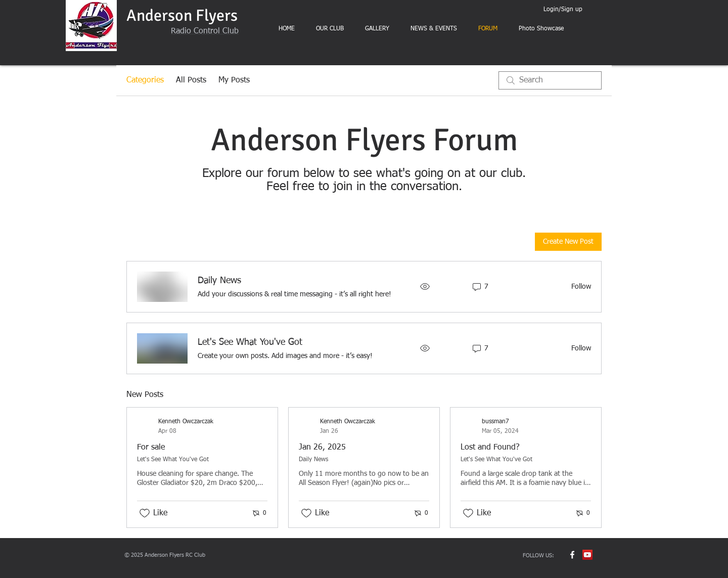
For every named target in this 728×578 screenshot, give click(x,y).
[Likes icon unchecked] (145, 513)
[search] (550, 80)
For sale (151, 448)
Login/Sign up (563, 10)
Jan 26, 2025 (322, 448)
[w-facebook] (572, 555)
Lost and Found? (490, 448)
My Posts (234, 80)
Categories (145, 80)
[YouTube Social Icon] (587, 555)
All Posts (191, 80)
